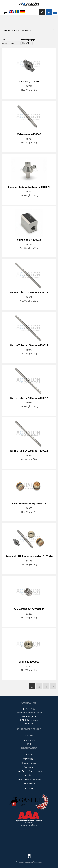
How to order (29, 740)
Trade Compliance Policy (29, 779)
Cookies (29, 775)
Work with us (29, 759)
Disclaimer (29, 767)
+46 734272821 (29, 709)
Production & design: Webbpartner (29, 862)
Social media (29, 784)
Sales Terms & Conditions (29, 771)
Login (4, 12)
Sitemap (29, 788)
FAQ (29, 744)
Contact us (29, 736)
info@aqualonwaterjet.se (29, 712)
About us (29, 754)
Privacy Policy (29, 763)
